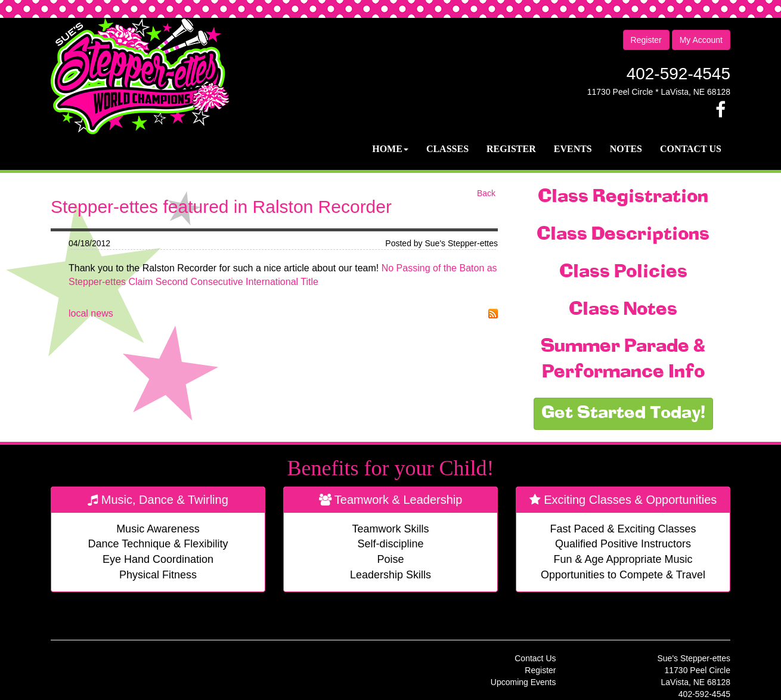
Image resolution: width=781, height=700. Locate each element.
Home (390, 149)
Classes (447, 149)
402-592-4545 (678, 74)
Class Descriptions (623, 235)
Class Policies (623, 272)
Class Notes (623, 310)
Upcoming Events (523, 682)
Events (573, 149)
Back (486, 193)
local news (91, 313)
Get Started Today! (623, 414)
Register (646, 40)
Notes (626, 149)
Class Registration (623, 197)
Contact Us (691, 149)
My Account (701, 40)
